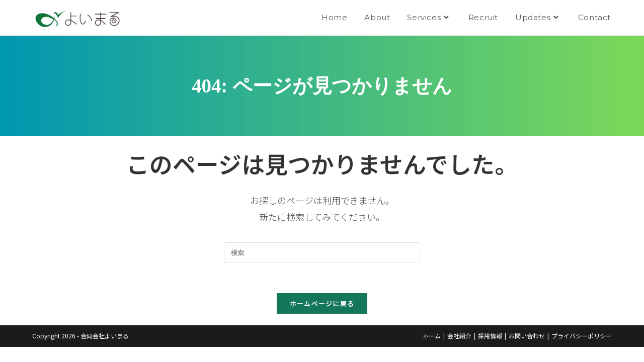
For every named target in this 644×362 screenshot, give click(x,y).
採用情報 (490, 336)
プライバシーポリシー (582, 336)
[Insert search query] (322, 252)
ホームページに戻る (322, 303)
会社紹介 (459, 336)
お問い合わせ (527, 336)
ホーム (432, 336)
